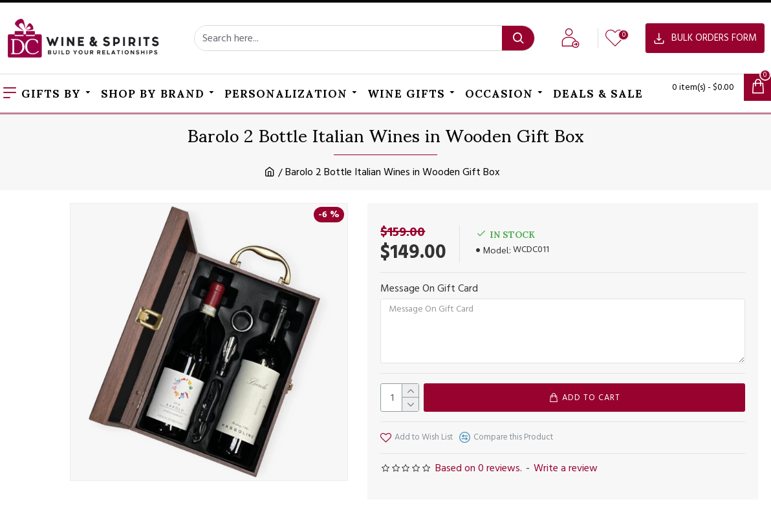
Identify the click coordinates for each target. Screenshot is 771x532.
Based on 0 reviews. (479, 468)
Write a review (566, 468)
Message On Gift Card (429, 288)
